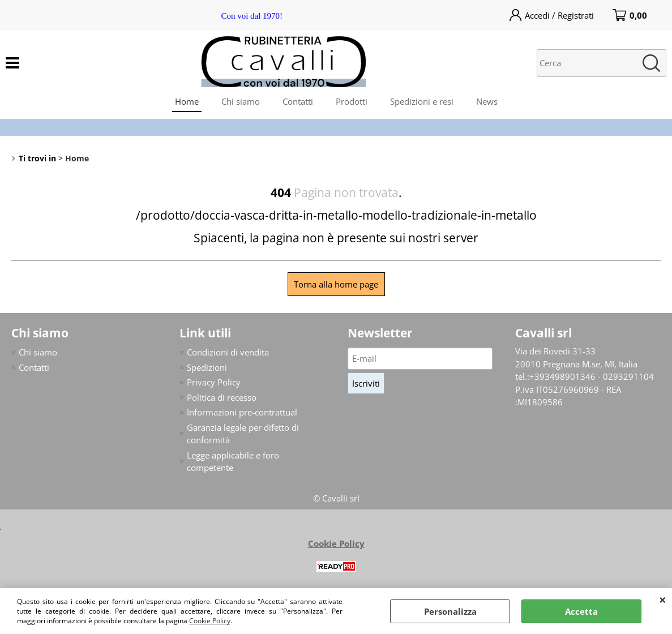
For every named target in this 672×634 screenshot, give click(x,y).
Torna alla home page (336, 284)
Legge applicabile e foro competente (233, 462)
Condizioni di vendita (228, 352)
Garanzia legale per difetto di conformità (243, 434)
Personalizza (450, 611)
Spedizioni (207, 367)
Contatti (298, 101)
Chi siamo (241, 101)
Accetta (581, 611)
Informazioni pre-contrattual (242, 412)
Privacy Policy (214, 382)
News (487, 101)
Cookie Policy (210, 621)
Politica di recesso (222, 397)
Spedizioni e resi (422, 101)
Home (187, 101)
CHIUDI (663, 599)
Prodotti (352, 101)
